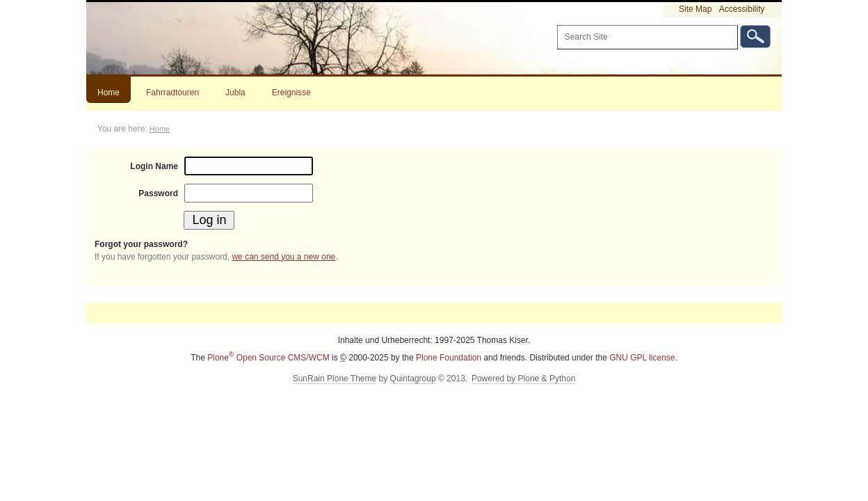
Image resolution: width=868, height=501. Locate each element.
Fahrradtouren (172, 93)
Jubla (235, 93)
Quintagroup (413, 379)
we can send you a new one (283, 257)
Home (108, 93)
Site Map (695, 9)
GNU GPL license (642, 358)
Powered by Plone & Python (523, 379)
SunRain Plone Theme (335, 379)
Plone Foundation (449, 358)
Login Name (154, 166)
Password (158, 193)
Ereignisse (291, 93)
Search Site (556, 25)
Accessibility (742, 9)
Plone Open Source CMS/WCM (268, 358)
